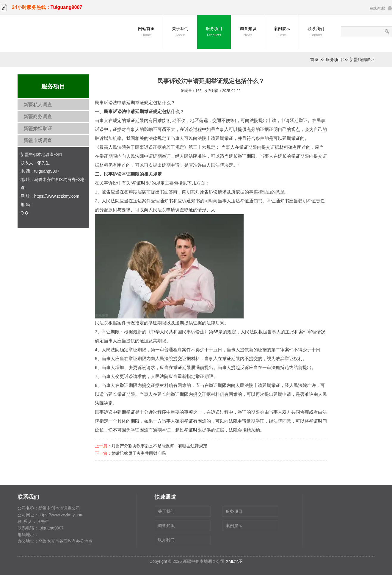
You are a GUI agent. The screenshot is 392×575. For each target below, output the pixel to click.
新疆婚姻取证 (362, 60)
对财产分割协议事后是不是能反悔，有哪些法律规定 (159, 446)
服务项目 (214, 32)
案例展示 (282, 32)
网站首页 (146, 32)
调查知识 (248, 32)
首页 (314, 60)
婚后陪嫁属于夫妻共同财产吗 (139, 453)
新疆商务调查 (38, 117)
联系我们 (316, 32)
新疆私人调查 (38, 105)
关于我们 (180, 32)
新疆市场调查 (38, 140)
